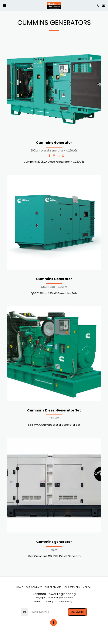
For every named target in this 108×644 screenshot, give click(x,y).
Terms (37, 602)
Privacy (49, 602)
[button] (4, 5)
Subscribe (77, 612)
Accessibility (65, 602)
